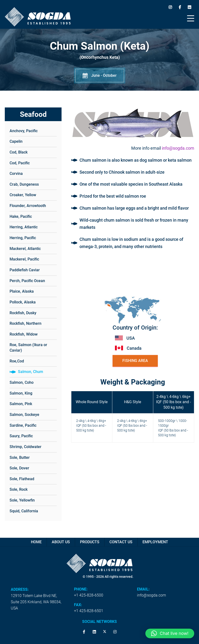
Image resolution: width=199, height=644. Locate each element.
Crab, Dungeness (24, 184)
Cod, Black (19, 152)
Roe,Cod (17, 361)
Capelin (16, 141)
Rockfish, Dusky (23, 313)
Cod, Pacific (20, 163)
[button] (170, 633)
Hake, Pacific (21, 216)
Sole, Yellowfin (22, 500)
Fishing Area (135, 361)
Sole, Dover (19, 468)
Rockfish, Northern (26, 323)
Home (36, 542)
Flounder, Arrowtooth (28, 206)
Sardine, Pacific (23, 425)
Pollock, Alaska (23, 302)
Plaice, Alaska (22, 291)
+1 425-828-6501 (89, 611)
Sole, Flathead (22, 479)
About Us (61, 542)
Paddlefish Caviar (25, 270)
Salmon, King (21, 393)
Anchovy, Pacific (24, 131)
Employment (155, 542)
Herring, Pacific (23, 238)
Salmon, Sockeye (24, 415)
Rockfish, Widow (24, 334)
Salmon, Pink (21, 404)
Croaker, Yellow (23, 195)
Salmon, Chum (31, 372)
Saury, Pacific (21, 436)
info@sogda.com (178, 148)
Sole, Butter (20, 458)
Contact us (121, 542)
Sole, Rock (19, 489)
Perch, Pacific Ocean (27, 281)
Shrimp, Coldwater (26, 447)
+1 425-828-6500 (89, 595)
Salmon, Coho (22, 382)
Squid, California (24, 511)
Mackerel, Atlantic (25, 249)
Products (90, 542)
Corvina (16, 174)
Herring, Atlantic (24, 227)
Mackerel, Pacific (24, 259)
